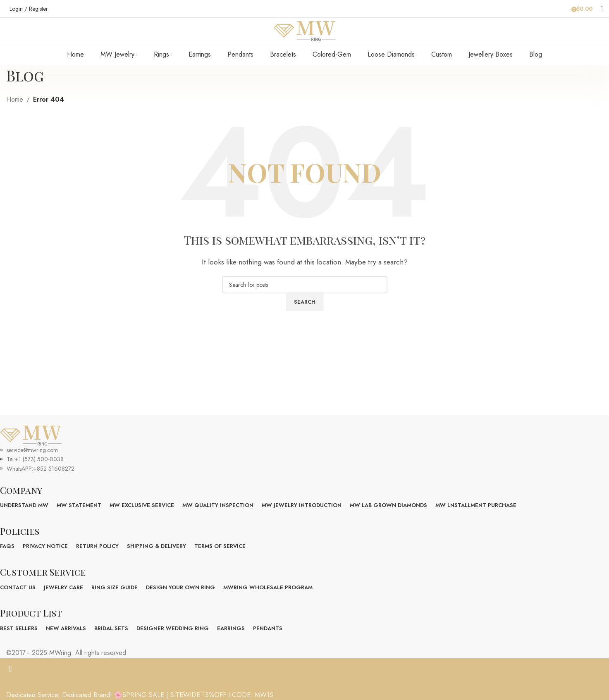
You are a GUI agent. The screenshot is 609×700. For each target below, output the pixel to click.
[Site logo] (305, 39)
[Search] (602, 9)
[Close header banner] (10, 686)
